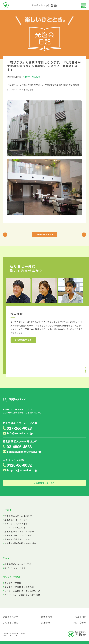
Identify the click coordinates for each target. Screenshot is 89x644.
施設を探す (47, 617)
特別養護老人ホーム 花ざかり (18, 564)
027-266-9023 (19, 428)
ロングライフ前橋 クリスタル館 (19, 587)
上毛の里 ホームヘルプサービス (19, 535)
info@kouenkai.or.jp (18, 433)
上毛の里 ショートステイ (16, 520)
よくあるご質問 (11, 622)
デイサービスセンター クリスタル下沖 (22, 591)
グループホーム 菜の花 (15, 528)
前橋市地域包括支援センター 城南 (20, 543)
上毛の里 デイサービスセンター (19, 531)
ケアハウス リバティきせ (16, 524)
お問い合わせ (80, 622)
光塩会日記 (81, 617)
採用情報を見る (23, 340)
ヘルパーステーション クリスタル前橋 (22, 595)
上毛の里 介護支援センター (17, 539)
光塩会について (11, 617)
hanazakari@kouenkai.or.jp (22, 452)
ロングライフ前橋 (13, 583)
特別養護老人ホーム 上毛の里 (18, 516)
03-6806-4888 (19, 447)
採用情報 (46, 622)
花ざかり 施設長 (30, 77)
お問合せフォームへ (44, 483)
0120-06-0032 (19, 465)
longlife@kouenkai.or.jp (20, 470)
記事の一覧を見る (44, 234)
